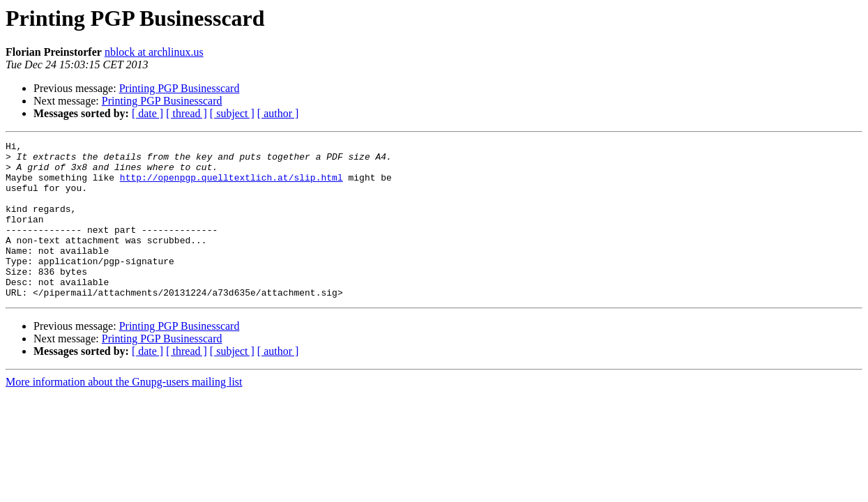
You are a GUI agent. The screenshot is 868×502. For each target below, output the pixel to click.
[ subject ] (232, 113)
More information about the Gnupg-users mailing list (124, 413)
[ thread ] (186, 113)
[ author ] (278, 113)
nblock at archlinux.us (154, 52)
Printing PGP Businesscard (180, 88)
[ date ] (147, 113)
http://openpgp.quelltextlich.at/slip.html (231, 185)
